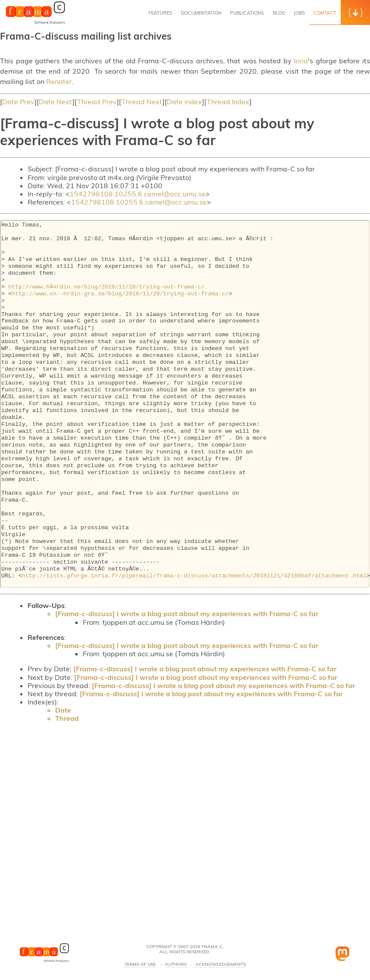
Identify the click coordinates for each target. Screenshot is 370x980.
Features (160, 13)
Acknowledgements (221, 964)
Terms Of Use (140, 964)
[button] (355, 12)
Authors (176, 964)
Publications (247, 13)
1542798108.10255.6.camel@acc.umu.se (138, 194)
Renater (59, 81)
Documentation (201, 13)
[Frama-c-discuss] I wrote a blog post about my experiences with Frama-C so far (187, 614)
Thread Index (228, 102)
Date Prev (18, 102)
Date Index (184, 102)
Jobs (299, 13)
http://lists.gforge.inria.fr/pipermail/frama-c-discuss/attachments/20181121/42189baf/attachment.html (194, 576)
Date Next (56, 102)
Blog (279, 13)
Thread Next (142, 102)
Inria (301, 61)
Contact (325, 13)
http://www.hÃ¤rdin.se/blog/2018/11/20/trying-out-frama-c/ (106, 287)
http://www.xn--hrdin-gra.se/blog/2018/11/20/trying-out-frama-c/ (120, 294)
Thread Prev (97, 102)
